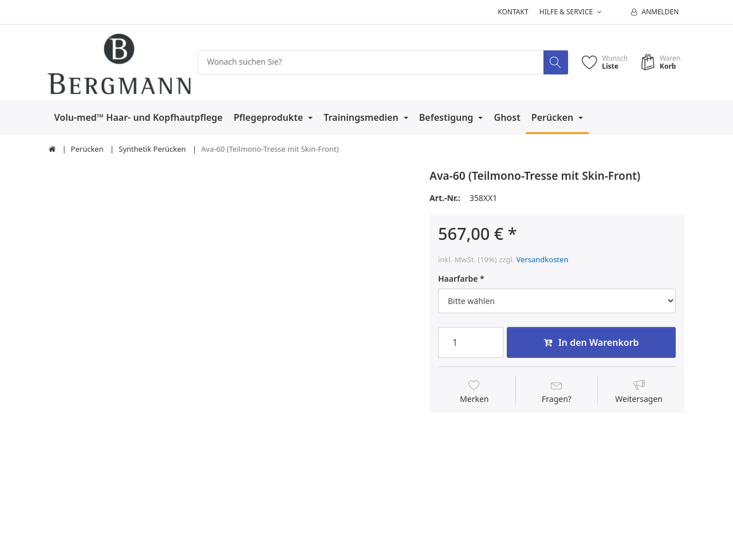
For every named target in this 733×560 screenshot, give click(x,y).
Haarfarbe (458, 279)
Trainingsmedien (362, 117)
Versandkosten (543, 259)
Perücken (554, 117)
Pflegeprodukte (269, 117)
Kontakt (513, 12)
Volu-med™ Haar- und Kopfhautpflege (139, 117)
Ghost (507, 117)
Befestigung (448, 117)
